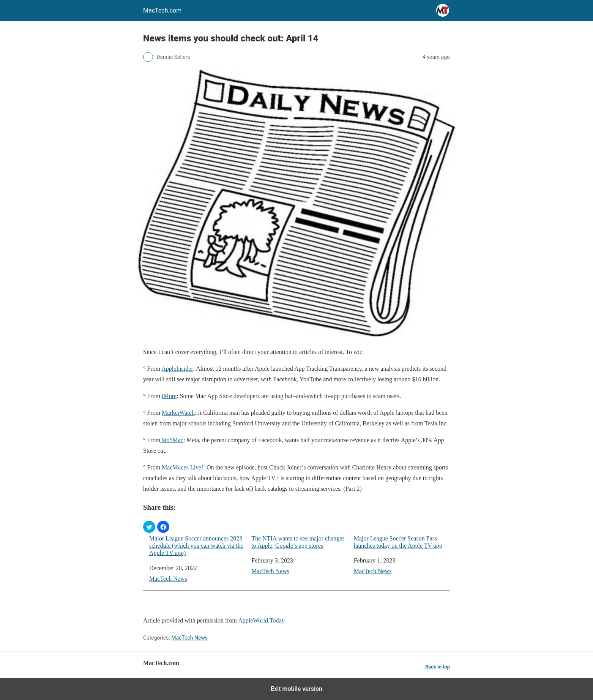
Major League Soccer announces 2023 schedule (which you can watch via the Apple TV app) (196, 546)
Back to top (438, 667)
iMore (169, 396)
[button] (149, 527)
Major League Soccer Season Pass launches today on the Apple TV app (398, 542)
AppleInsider (177, 369)
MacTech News (168, 579)
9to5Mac (172, 440)
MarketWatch (178, 413)
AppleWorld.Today (261, 620)
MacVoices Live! (182, 467)
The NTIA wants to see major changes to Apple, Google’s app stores (298, 542)
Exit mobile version (296, 689)
